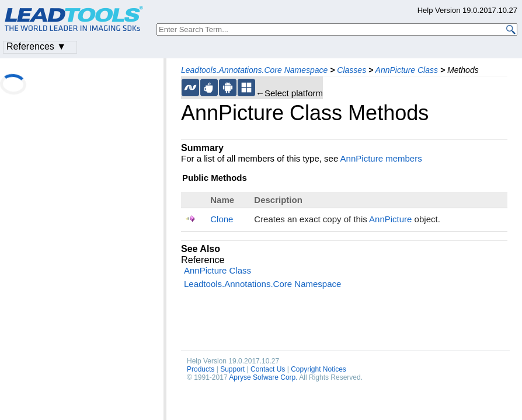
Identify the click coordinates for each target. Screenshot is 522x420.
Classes (352, 70)
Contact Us (268, 369)
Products (201, 369)
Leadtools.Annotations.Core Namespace (254, 70)
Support (232, 369)
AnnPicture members (381, 158)
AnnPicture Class (407, 70)
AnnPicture (390, 219)
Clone (222, 219)
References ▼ (36, 46)
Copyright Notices (319, 369)
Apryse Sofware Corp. (263, 377)
